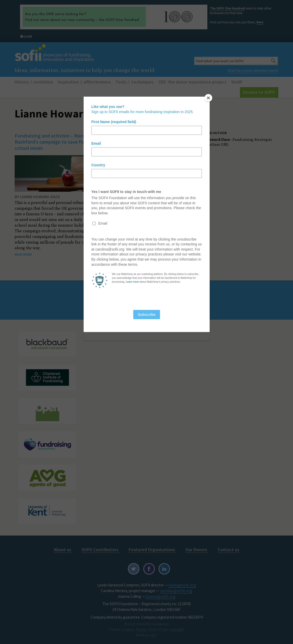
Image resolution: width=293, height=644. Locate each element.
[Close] (208, 98)
